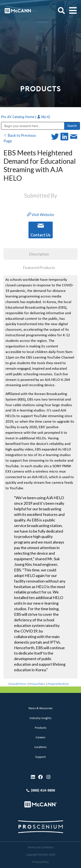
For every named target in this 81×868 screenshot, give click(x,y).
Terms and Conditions (40, 848)
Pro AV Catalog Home (18, 117)
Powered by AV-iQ (58, 684)
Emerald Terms (18, 684)
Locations (40, 747)
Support (40, 757)
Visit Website (41, 215)
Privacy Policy (37, 684)
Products (41, 728)
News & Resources (40, 708)
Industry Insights (40, 718)
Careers (40, 738)
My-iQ (44, 117)
